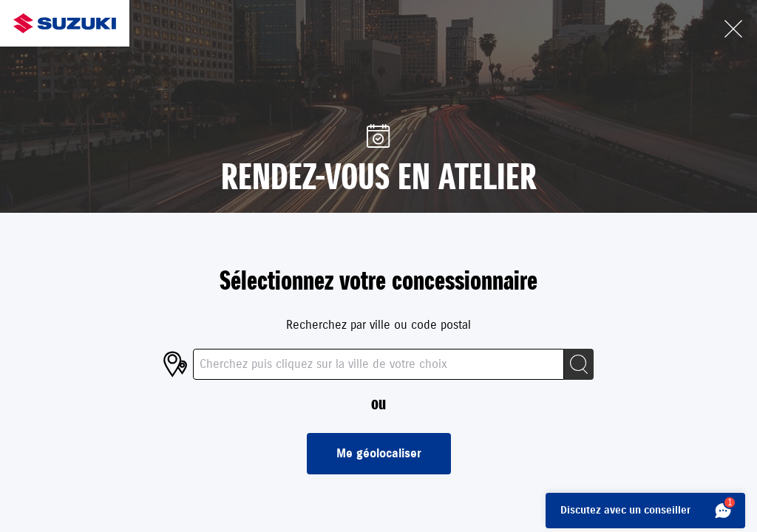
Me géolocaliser (379, 454)
